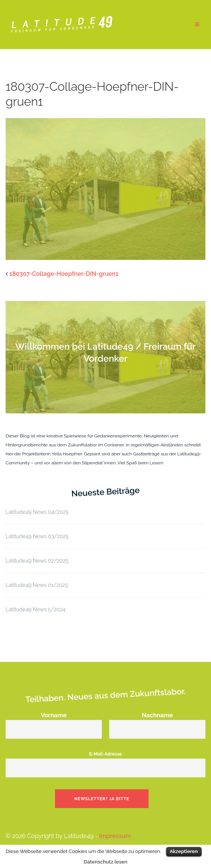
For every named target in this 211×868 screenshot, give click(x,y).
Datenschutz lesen (106, 862)
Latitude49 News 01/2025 (37, 585)
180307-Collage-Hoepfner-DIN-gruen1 (64, 274)
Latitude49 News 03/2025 (37, 536)
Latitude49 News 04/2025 (37, 512)
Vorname (54, 722)
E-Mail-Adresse (105, 761)
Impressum (115, 836)
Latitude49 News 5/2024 (36, 609)
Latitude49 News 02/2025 (37, 561)
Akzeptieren (184, 851)
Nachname (157, 722)
